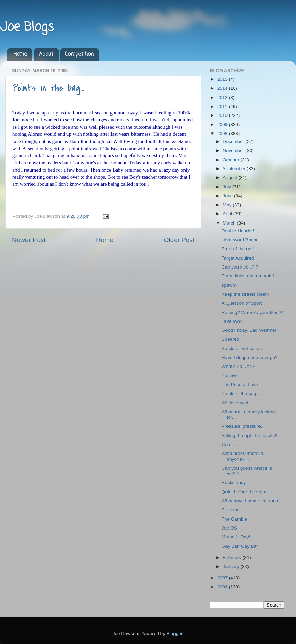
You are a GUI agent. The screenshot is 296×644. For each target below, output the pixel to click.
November (234, 150)
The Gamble (234, 519)
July (228, 187)
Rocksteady (234, 483)
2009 (223, 125)
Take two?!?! (235, 321)
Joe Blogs (27, 27)
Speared (230, 339)
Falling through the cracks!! (250, 435)
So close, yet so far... (243, 348)
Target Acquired (238, 258)
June (228, 196)
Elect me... (233, 510)
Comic (228, 444)
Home (20, 54)
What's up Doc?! (239, 366)
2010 (223, 115)
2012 (223, 97)
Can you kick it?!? (240, 267)
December (234, 141)
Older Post (179, 240)
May (228, 205)
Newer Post (29, 240)
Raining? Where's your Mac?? (253, 312)
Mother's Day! (236, 537)
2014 (223, 88)
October (232, 160)
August (231, 178)
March (230, 223)
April (228, 214)
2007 (223, 578)
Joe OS (229, 528)
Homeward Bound (240, 240)
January (232, 566)
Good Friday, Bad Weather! (250, 330)
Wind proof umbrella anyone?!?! (242, 456)
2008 (223, 134)
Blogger (175, 634)
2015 (223, 79)
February (233, 558)
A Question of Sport (242, 303)
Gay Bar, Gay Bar (240, 546)
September (235, 169)
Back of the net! (238, 249)
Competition (79, 54)
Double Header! (238, 231)
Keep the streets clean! (245, 294)
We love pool (235, 403)
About (46, 54)
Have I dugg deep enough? (250, 357)
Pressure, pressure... (243, 426)
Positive (230, 376)
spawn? (230, 285)
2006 (223, 587)
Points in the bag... (48, 88)
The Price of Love (240, 385)
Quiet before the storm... (247, 492)
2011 (223, 106)
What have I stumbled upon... (252, 501)
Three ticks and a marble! (248, 276)
